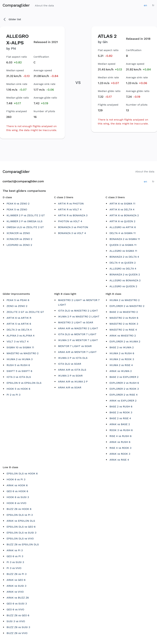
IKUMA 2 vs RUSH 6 (122, 353)
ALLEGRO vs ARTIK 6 (123, 227)
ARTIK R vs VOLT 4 (70, 209)
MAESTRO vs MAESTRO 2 (23, 353)
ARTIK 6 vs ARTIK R (19, 318)
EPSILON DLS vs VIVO (20, 539)
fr (153, 5)
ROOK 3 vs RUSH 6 (121, 430)
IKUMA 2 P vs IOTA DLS (73, 358)
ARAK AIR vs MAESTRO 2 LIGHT (78, 328)
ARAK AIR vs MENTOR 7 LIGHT (77, 352)
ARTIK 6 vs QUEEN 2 (122, 221)
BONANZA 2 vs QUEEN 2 (125, 274)
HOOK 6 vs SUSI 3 (18, 497)
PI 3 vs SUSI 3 (15, 562)
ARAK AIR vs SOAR (70, 387)
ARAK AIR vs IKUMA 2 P (73, 382)
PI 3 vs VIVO (14, 568)
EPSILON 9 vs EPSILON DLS (24, 383)
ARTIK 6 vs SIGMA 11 (122, 204)
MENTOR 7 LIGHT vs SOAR (75, 346)
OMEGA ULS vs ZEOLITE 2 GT (25, 227)
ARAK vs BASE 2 (120, 424)
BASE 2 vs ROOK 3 (121, 412)
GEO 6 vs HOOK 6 (17, 491)
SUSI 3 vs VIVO (16, 621)
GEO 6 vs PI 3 (15, 556)
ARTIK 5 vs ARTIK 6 (19, 324)
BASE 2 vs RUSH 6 (121, 406)
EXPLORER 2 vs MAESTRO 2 (127, 306)
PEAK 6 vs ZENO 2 (18, 204)
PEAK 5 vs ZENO (17, 209)
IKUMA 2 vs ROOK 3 (122, 359)
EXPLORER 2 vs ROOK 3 (124, 389)
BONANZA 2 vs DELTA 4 (124, 257)
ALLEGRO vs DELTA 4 (123, 269)
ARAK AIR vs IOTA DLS (72, 370)
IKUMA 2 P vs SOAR (70, 376)
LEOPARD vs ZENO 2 (19, 245)
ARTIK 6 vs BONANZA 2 (124, 215)
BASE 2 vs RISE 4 (120, 418)
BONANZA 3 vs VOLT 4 (72, 233)
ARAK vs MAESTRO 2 (123, 336)
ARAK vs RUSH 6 (120, 442)
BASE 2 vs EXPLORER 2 (124, 377)
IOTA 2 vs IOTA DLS (19, 377)
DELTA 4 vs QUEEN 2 (123, 263)
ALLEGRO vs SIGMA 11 (123, 251)
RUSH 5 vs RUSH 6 (18, 365)
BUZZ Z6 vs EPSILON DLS (23, 544)
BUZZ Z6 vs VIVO (17, 633)
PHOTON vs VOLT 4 (70, 221)
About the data (44, 6)
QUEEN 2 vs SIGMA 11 (123, 245)
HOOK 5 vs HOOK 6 (18, 389)
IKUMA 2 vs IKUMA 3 (20, 359)
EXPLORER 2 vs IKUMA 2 (125, 341)
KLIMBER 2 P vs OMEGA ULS (24, 221)
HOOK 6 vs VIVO (16, 503)
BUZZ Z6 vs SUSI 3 (18, 627)
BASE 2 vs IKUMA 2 (122, 347)
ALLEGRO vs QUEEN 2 (123, 286)
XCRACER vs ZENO (18, 233)
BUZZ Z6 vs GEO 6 (18, 615)
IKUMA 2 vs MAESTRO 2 (125, 300)
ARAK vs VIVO (15, 592)
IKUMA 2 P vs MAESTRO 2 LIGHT (79, 316)
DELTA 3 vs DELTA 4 (19, 330)
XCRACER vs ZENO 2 (19, 239)
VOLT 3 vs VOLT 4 (18, 341)
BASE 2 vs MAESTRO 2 (124, 312)
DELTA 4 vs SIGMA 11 (123, 233)
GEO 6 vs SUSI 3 (17, 604)
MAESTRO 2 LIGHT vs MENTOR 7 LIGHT (79, 302)
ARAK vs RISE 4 (119, 460)
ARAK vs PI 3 (15, 550)
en (145, 5)
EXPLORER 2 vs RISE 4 (124, 395)
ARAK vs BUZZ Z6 (18, 598)
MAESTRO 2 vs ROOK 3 (124, 324)
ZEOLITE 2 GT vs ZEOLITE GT (25, 312)
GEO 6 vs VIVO (15, 609)
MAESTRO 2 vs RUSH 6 (124, 318)
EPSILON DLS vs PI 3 (20, 515)
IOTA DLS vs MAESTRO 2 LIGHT (78, 311)
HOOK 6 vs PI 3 (16, 479)
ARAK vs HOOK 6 (17, 485)
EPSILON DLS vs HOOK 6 (22, 473)
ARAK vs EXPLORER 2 (123, 401)
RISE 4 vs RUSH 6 (121, 436)
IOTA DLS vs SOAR (70, 364)
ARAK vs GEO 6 (16, 580)
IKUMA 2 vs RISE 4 (121, 365)
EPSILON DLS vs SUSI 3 (21, 533)
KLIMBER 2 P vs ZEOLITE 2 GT (26, 215)
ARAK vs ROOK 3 (120, 454)
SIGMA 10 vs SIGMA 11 (20, 347)
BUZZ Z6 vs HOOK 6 (19, 509)
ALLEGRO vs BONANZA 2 (125, 280)
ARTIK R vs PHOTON (71, 204)
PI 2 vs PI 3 (13, 395)
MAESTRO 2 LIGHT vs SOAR (76, 322)
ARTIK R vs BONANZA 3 (73, 215)
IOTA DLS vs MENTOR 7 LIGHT (77, 334)
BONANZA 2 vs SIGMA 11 (125, 239)
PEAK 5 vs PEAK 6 (18, 300)
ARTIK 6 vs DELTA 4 (122, 209)
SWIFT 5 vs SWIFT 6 (19, 371)
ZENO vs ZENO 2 (17, 306)
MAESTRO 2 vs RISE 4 (123, 330)
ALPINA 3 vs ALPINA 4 (21, 336)
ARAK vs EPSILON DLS (21, 521)
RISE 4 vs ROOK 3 (120, 448)
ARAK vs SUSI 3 (16, 586)
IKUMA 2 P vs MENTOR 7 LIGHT (78, 340)
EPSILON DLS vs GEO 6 (21, 527)
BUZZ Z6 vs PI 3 (17, 574)
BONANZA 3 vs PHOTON (73, 227)
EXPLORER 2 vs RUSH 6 (124, 383)
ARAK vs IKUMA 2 (121, 371)
